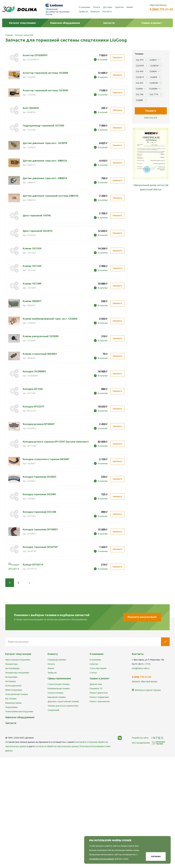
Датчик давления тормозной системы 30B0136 (51, 196)
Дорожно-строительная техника (63, 701)
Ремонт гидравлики (99, 697)
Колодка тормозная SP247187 (40, 547)
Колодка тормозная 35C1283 (39, 512)
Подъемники (11, 707)
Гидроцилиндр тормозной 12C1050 (43, 126)
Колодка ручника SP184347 (39, 424)
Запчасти (11, 723)
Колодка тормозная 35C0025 (39, 477)
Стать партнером (98, 668)
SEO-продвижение (149, 743)
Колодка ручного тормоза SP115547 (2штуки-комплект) (56, 442)
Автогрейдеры (12, 668)
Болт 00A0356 (31, 108)
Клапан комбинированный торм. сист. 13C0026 (50, 319)
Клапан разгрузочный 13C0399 (41, 336)
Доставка (108, 7)
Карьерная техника (57, 697)
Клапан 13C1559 (32, 266)
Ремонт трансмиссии (100, 701)
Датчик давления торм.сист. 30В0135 (45, 161)
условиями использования (102, 859)
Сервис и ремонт (100, 678)
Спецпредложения (57, 660)
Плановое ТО (96, 688)
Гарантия (119, 7)
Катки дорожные (13, 686)
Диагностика (96, 684)
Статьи (93, 673)
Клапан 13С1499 (32, 284)
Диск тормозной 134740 (37, 215)
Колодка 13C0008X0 (34, 371)
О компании (84, 7)
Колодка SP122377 (34, 407)
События (94, 664)
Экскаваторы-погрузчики (17, 673)
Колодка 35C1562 (33, 389)
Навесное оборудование (20, 717)
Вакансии (95, 12)
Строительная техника (59, 684)
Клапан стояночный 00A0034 (40, 354)
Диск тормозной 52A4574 (38, 231)
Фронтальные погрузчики (18, 660)
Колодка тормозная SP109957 (40, 529)
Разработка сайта (147, 738)
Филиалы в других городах (148, 690)
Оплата (97, 7)
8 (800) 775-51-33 (161, 9)
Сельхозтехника (55, 693)
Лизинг (130, 7)
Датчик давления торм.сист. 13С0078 (45, 143)
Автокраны (11, 681)
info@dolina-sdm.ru (141, 668)
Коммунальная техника (59, 688)
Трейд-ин (83, 12)
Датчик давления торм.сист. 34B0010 (45, 178)
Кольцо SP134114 (33, 565)
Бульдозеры (11, 677)
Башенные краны (13, 703)
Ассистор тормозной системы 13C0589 (45, 73)
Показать (151, 111)
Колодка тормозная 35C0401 (39, 494)
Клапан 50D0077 (32, 301)
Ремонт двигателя (99, 693)
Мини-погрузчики (14, 690)
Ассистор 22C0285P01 (35, 55)
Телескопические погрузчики (19, 712)
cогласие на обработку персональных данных (57, 746)
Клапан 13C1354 (32, 248)
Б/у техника (11, 699)
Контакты (107, 12)
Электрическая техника (17, 694)
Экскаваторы (12, 664)
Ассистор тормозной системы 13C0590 (45, 90)
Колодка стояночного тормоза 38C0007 (46, 459)
